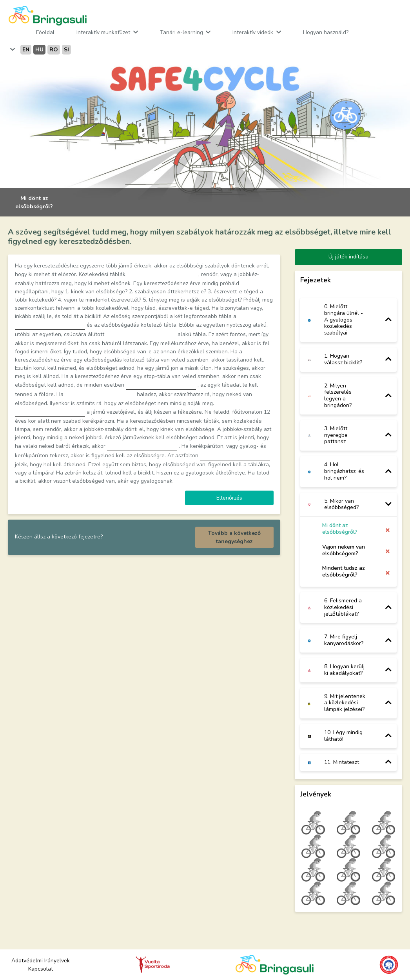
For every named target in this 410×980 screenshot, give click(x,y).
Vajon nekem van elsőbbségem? (344, 550)
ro (54, 50)
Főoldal (45, 32)
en (26, 50)
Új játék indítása (348, 257)
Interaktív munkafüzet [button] (104, 32)
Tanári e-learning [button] (182, 32)
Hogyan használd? (326, 32)
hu (39, 50)
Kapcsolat (41, 969)
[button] (12, 50)
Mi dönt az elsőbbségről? (340, 529)
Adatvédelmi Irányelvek (41, 961)
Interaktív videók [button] (254, 32)
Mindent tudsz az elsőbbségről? (344, 571)
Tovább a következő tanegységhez (234, 537)
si (66, 50)
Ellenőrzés (229, 498)
